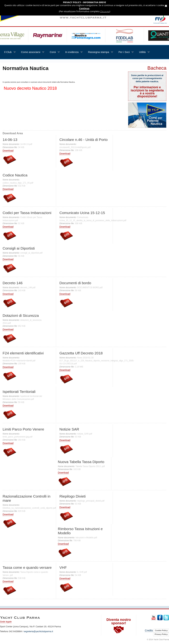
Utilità (142, 50)
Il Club (7, 50)
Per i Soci (124, 50)
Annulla (166, 3)
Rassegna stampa (98, 50)
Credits (149, 630)
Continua (84, 8)
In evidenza (71, 50)
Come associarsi (30, 50)
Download (8, 151)
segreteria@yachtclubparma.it (38, 631)
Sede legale (6, 622)
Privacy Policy (161, 634)
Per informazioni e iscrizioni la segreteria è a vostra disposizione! (147, 92)
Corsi (52, 50)
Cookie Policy (161, 630)
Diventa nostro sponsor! (119, 626)
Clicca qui (105, 11)
